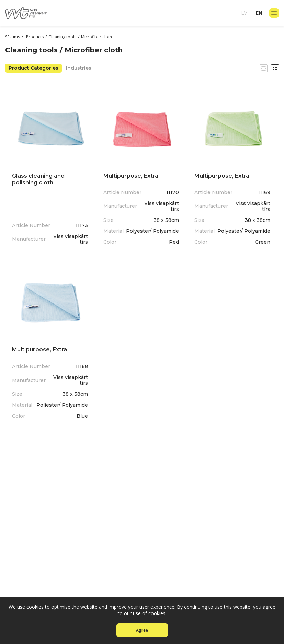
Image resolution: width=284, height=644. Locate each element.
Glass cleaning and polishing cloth (38, 179)
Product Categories (33, 68)
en (259, 13)
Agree (142, 630)
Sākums (13, 37)
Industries (79, 68)
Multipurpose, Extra (131, 176)
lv (244, 13)
